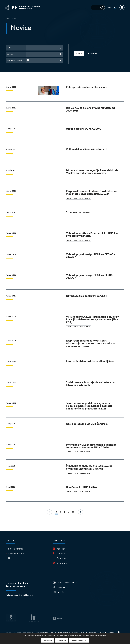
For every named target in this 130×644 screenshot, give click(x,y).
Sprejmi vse (62, 641)
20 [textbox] (28, 60)
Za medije (103, 632)
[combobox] (44, 48)
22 (73, 512)
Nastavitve (48, 641)
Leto (9, 48)
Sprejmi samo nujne (79, 641)
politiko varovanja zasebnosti (96, 636)
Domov (8, 19)
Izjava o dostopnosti (89, 632)
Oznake (10, 54)
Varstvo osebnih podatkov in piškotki (65, 632)
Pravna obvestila (42, 632)
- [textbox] (27, 48)
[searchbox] (28, 54)
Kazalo (112, 632)
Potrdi (79, 54)
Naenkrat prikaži (15, 60)
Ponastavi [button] (93, 54)
